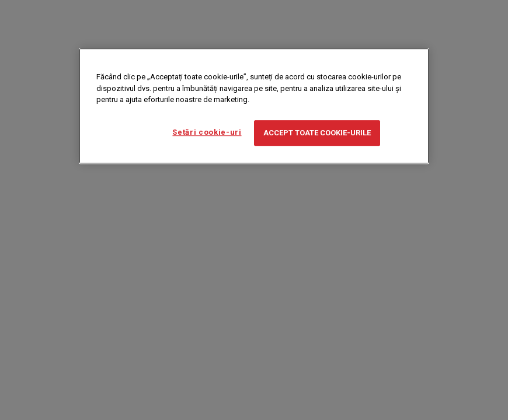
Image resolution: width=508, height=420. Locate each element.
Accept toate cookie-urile (317, 133)
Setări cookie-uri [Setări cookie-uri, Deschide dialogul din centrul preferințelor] (207, 132)
